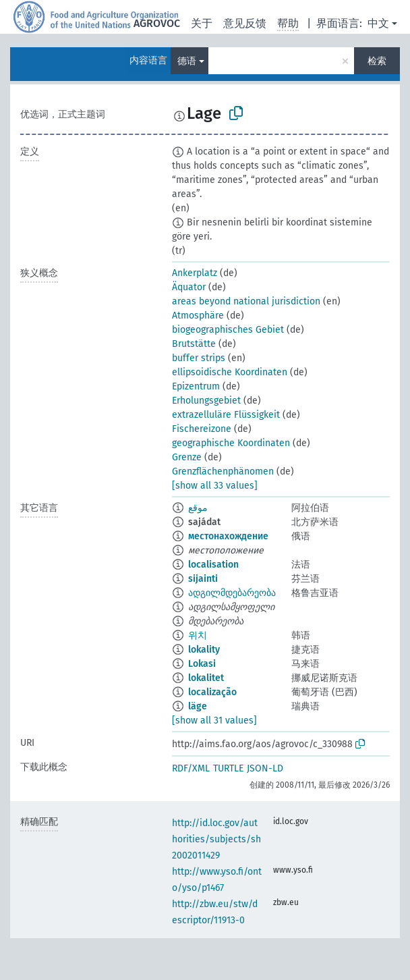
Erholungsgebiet (206, 401)
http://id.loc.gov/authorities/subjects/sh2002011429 (216, 839)
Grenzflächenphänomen (223, 471)
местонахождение (228, 536)
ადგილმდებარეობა (232, 593)
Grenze (187, 457)
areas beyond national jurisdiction (246, 301)
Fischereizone (202, 429)
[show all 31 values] (214, 720)
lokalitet (206, 678)
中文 (378, 23)
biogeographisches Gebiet (228, 330)
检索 (377, 61)
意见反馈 (245, 23)
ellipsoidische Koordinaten (230, 372)
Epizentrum (196, 386)
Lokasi (202, 664)
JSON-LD (265, 768)
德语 (187, 61)
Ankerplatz (195, 273)
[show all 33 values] (215, 486)
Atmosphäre (198, 316)
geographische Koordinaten (231, 443)
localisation (213, 565)
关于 (202, 23)
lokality (204, 650)
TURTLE (228, 768)
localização (212, 692)
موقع (198, 508)
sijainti (203, 579)
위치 (198, 635)
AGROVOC (157, 23)
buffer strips (199, 358)
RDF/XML (191, 768)
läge (198, 706)
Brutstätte (194, 344)
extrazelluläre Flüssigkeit (226, 415)
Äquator (189, 287)
